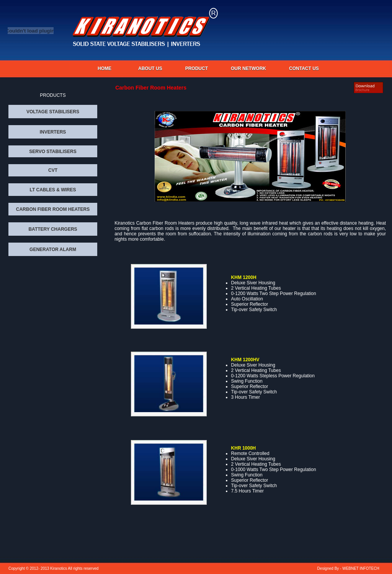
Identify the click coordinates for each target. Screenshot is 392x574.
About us (150, 68)
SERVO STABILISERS (53, 152)
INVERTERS (53, 132)
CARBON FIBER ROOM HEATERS (53, 209)
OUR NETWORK (248, 68)
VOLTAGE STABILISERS (53, 112)
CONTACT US (304, 68)
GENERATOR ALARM (53, 249)
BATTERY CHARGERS (53, 229)
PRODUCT (197, 68)
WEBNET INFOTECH (361, 568)
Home (105, 68)
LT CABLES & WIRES (53, 190)
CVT (53, 170)
